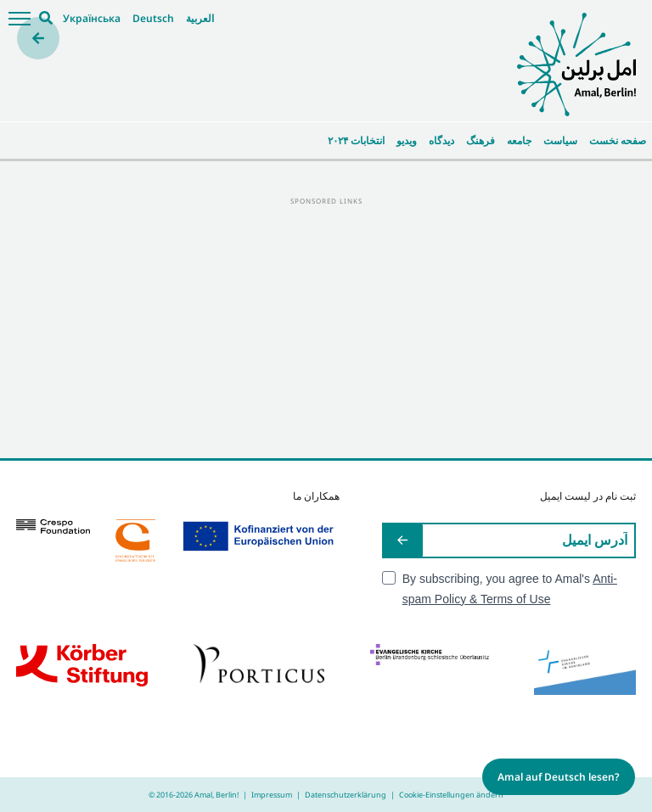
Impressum (272, 795)
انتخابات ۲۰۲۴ (356, 140)
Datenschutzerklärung (346, 795)
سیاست (560, 140)
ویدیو (407, 140)
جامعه (519, 140)
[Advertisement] (326, 327)
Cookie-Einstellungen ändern (451, 795)
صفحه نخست (618, 140)
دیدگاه (441, 140)
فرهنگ (481, 140)
